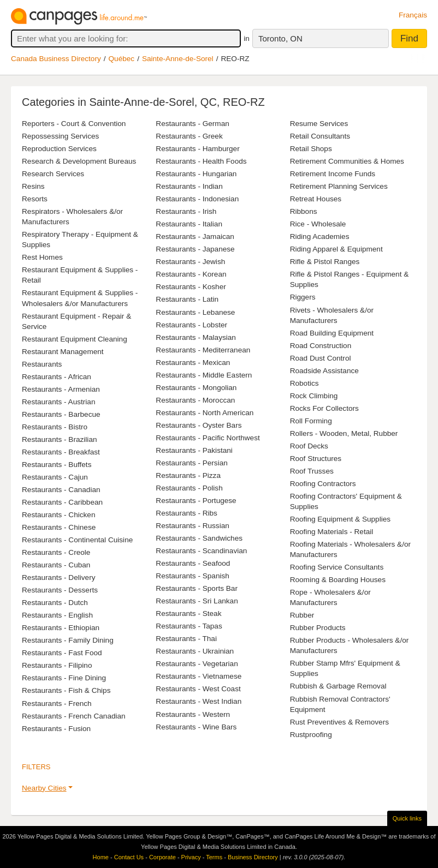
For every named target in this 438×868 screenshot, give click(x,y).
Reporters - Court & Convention (74, 124)
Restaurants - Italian (189, 224)
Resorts (35, 199)
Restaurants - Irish (186, 211)
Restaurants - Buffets (57, 465)
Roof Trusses (312, 471)
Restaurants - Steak (188, 613)
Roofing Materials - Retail (332, 532)
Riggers (303, 297)
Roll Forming (311, 421)
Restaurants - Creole (56, 552)
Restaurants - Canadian (61, 490)
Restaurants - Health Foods (201, 161)
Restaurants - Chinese (59, 527)
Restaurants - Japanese (195, 249)
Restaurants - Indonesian (197, 199)
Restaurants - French (57, 704)
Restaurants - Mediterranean (203, 350)
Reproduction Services (59, 149)
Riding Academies (320, 237)
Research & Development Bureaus (79, 161)
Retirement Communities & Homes (347, 161)
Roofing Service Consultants (337, 567)
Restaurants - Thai (186, 639)
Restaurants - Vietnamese (199, 676)
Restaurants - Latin (187, 299)
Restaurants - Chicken (58, 515)
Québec (122, 59)
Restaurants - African (57, 377)
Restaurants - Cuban (56, 565)
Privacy (191, 857)
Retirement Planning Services (339, 186)
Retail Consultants (320, 136)
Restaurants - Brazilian (60, 439)
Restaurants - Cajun (55, 477)
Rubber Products (318, 628)
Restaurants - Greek (189, 136)
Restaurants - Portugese (196, 501)
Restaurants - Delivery (58, 577)
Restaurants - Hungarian (196, 174)
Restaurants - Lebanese (195, 312)
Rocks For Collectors (324, 408)
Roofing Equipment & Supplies (340, 519)
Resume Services (319, 124)
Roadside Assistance (324, 371)
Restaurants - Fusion (56, 729)
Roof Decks (309, 446)
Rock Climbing (314, 396)
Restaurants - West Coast (198, 689)
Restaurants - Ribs (187, 513)
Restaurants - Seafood (193, 563)
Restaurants (42, 364)
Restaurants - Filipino (57, 665)
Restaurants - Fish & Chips (66, 690)
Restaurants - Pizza (188, 475)
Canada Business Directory (56, 59)
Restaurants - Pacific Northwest (208, 438)
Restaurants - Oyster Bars (199, 425)
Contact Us (129, 857)
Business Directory (253, 857)
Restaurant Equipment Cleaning (75, 339)
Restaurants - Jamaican (195, 237)
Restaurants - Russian (192, 526)
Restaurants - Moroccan (195, 400)
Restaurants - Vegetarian (197, 664)
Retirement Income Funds (333, 174)
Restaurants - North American (205, 413)
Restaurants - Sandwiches (199, 538)
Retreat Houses (316, 199)
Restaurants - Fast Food (62, 653)
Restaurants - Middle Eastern (204, 375)
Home (101, 857)
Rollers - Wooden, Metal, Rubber (344, 433)
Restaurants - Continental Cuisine (77, 540)
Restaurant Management (63, 352)
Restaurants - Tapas (189, 626)
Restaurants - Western (193, 714)
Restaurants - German (192, 124)
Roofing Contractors (323, 484)
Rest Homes (42, 257)
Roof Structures (316, 459)
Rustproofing (311, 735)
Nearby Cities (44, 788)
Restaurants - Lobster (191, 325)
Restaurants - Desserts (60, 590)
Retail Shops (311, 149)
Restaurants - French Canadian (74, 716)
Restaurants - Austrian (59, 402)
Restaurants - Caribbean (62, 502)
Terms (214, 857)
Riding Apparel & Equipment (336, 249)
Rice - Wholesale (318, 224)
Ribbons (304, 211)
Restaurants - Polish (189, 488)
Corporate (162, 857)
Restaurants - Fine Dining (64, 678)
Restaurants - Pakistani (194, 450)
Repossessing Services (60, 136)
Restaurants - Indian (189, 186)
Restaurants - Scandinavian (201, 551)
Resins (33, 186)
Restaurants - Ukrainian (195, 651)
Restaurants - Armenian (61, 389)
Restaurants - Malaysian (196, 337)
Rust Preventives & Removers (339, 722)
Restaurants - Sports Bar (197, 588)
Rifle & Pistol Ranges (325, 262)
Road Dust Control (321, 358)
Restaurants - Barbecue (61, 414)
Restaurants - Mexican (193, 363)
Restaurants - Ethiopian (61, 628)
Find (409, 38)
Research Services (53, 174)
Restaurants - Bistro (55, 427)
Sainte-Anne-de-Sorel (178, 59)
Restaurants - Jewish (190, 262)
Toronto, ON (280, 38)
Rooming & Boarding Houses (338, 580)
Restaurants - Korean (191, 274)
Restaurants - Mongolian (196, 388)
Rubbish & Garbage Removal (338, 686)
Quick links (407, 818)
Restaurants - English (57, 615)
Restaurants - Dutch (55, 603)
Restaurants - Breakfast (61, 452)
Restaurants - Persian (191, 463)
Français (413, 15)
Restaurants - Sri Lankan (197, 601)
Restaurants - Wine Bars (196, 727)
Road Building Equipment (332, 333)
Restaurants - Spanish (193, 576)
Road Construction (321, 346)
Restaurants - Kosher (191, 287)
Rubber (302, 615)
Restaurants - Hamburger (197, 149)
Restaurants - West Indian (199, 701)
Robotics (304, 383)
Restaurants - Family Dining (68, 640)
